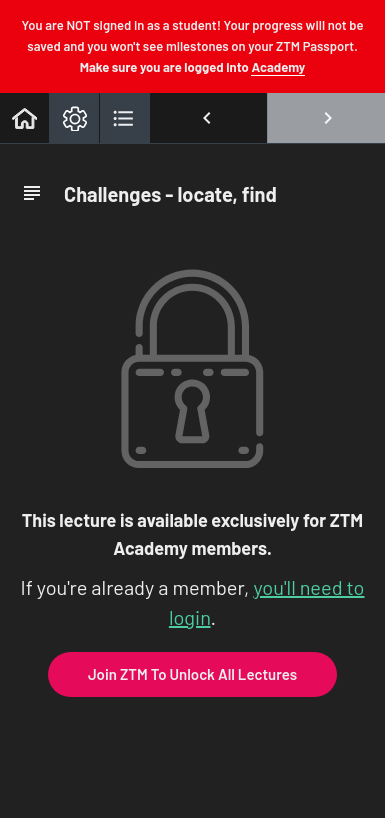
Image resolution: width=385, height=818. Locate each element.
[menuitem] (74, 118)
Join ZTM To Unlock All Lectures (192, 674)
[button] (24, 118)
